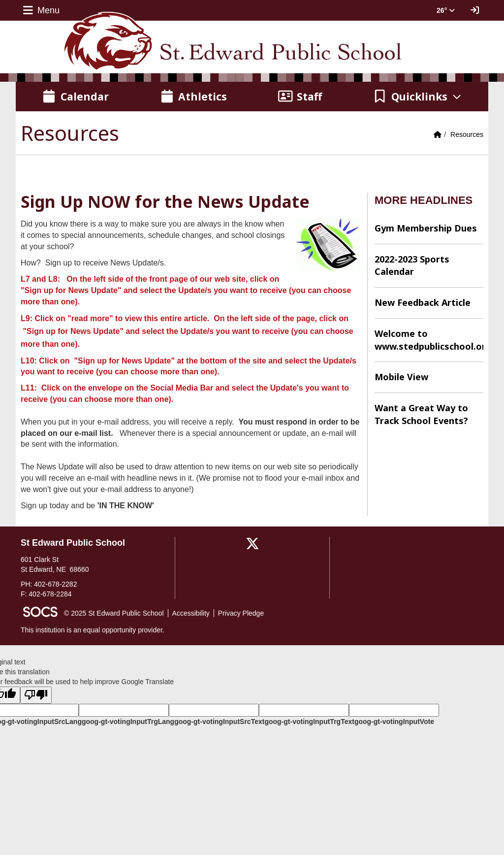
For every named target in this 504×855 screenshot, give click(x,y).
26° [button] (446, 10)
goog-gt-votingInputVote (394, 722)
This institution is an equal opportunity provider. (93, 630)
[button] (418, 97)
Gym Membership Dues (426, 228)
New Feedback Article (423, 302)
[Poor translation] (36, 695)
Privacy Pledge (241, 613)
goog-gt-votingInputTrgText (309, 722)
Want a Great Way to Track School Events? (421, 414)
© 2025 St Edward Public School (114, 613)
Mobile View (401, 377)
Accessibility (191, 613)
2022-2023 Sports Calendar (412, 265)
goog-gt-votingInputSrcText (219, 722)
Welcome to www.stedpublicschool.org (429, 340)
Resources (467, 134)
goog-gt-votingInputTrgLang (128, 722)
